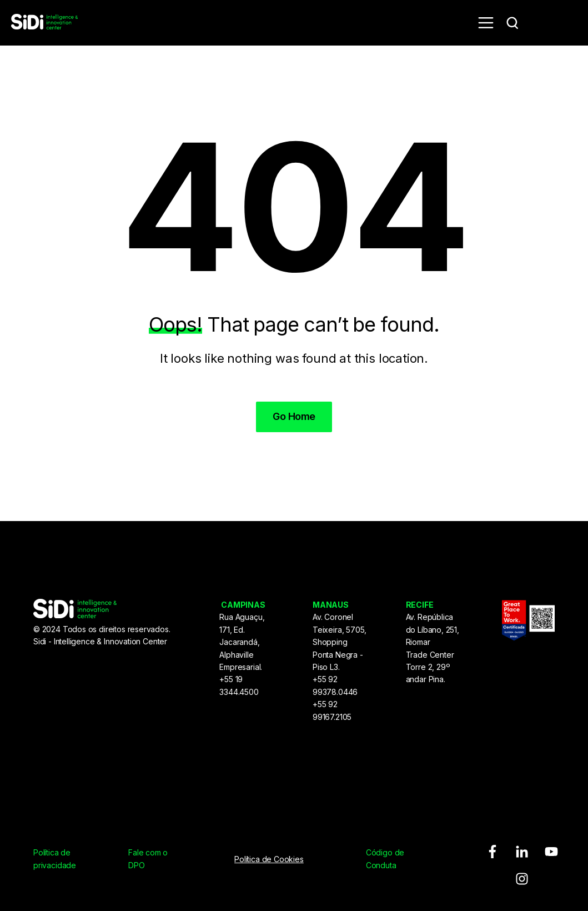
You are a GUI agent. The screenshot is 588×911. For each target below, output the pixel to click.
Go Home (294, 416)
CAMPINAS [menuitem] (243, 605)
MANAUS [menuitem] (331, 605)
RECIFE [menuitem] (420, 605)
